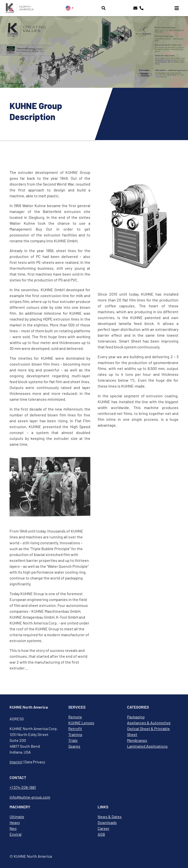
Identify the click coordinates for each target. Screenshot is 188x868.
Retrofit (75, 729)
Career (104, 828)
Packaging (136, 717)
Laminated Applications (147, 746)
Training (75, 734)
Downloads (107, 822)
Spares (74, 746)
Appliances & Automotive (149, 723)
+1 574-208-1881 (23, 787)
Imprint (16, 762)
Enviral (16, 834)
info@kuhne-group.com (30, 797)
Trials (73, 740)
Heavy (15, 822)
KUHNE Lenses (81, 723)
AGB (101, 834)
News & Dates (110, 817)
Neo (13, 828)
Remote (75, 717)
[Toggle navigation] (177, 8)
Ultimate (17, 817)
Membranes (137, 740)
